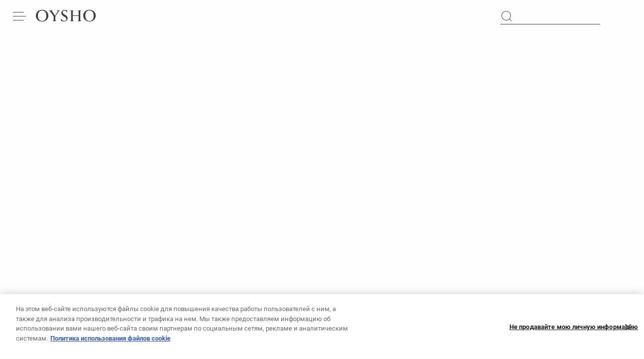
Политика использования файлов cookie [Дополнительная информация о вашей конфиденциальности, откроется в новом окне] (110, 343)
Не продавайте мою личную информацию (574, 331)
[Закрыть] (628, 332)
